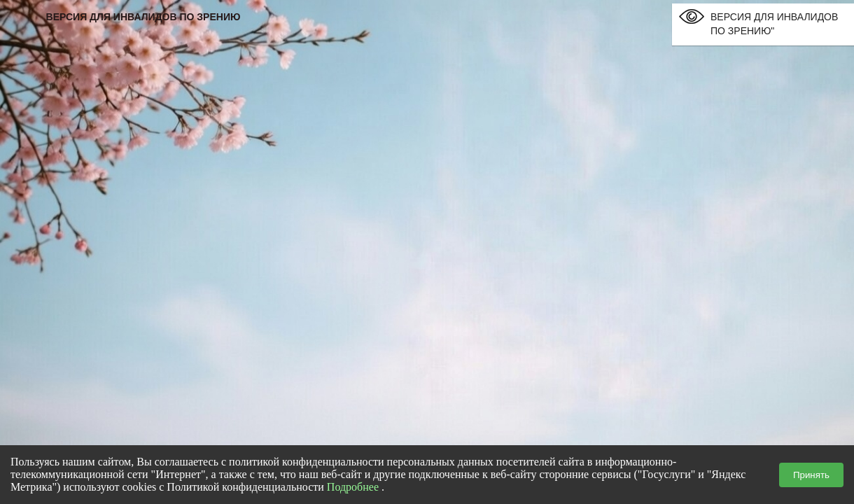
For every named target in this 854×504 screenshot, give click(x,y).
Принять (811, 475)
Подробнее (353, 487)
